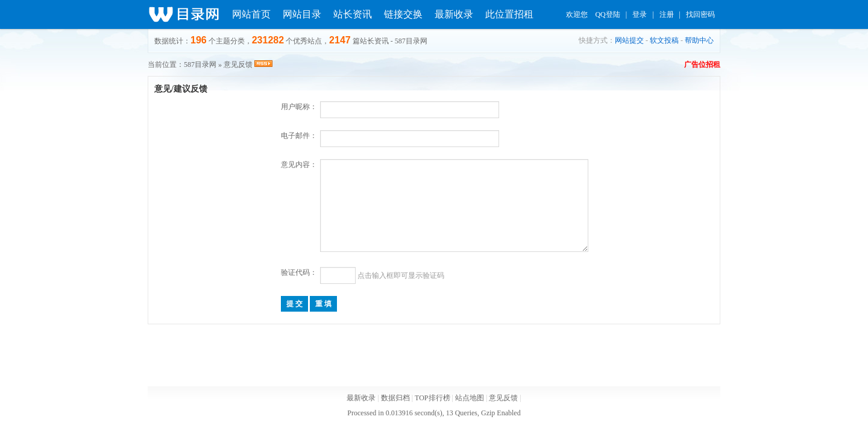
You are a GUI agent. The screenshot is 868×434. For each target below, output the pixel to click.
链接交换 (403, 14)
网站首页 (251, 14)
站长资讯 (353, 14)
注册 (667, 14)
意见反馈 (503, 398)
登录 (640, 14)
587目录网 (200, 64)
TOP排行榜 (432, 398)
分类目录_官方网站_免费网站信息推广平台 (184, 14)
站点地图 (470, 398)
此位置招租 (509, 14)
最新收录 (454, 14)
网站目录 (302, 14)
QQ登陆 (607, 14)
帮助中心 (699, 40)
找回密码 (700, 14)
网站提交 (629, 40)
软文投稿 (664, 40)
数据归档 (395, 398)
